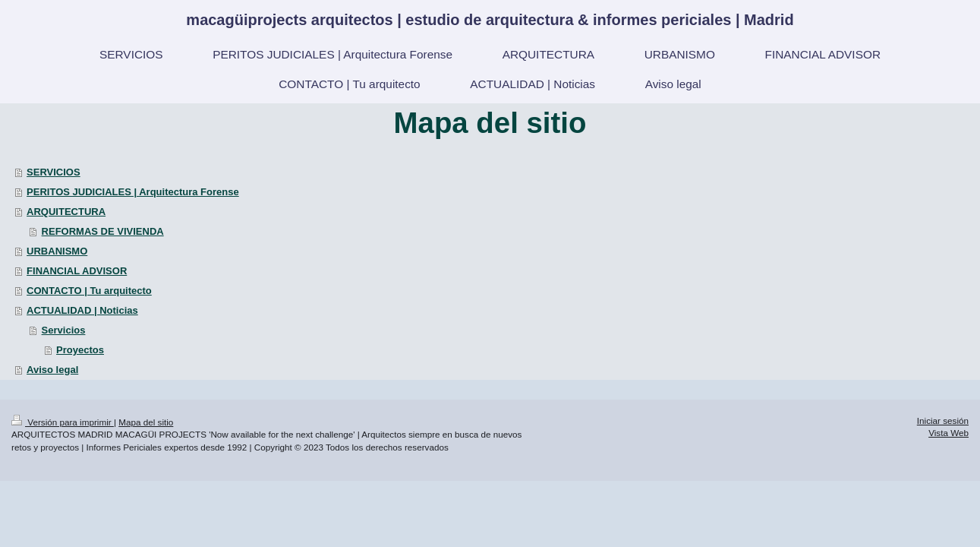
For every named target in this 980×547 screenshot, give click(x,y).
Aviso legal (52, 370)
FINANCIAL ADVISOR (77, 271)
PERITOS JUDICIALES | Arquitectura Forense (133, 192)
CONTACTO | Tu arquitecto (89, 291)
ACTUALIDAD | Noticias (82, 310)
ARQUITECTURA (66, 212)
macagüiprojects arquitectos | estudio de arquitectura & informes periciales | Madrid (490, 20)
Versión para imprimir (63, 422)
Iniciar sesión (943, 421)
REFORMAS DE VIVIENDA (103, 231)
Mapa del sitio (146, 422)
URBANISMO (57, 251)
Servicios (64, 330)
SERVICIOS (54, 172)
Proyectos (80, 350)
